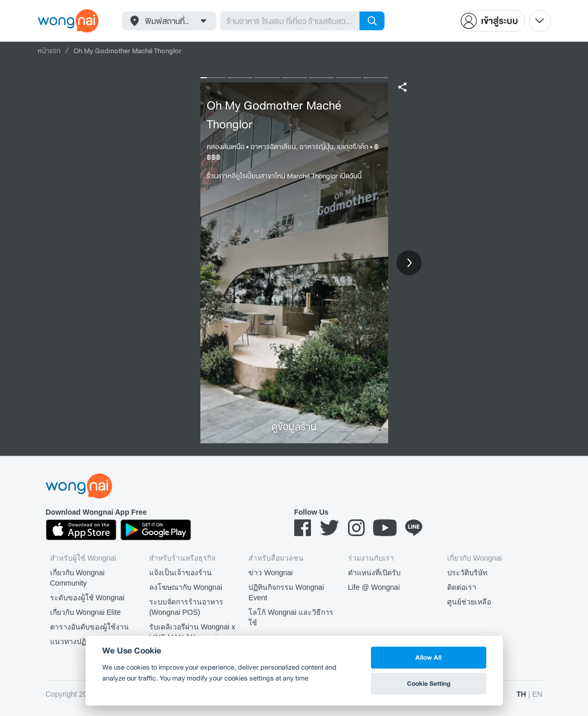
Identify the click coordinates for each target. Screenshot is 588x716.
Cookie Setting (429, 683)
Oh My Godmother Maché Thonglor (274, 114)
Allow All (428, 657)
